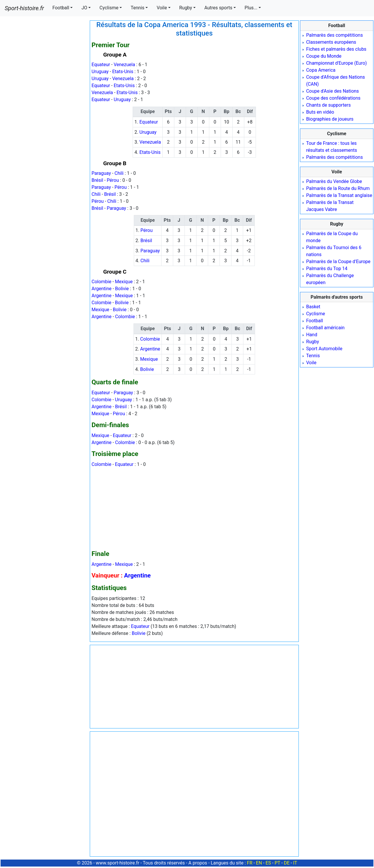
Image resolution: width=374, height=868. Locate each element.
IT (295, 863)
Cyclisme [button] (109, 8)
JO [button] (84, 8)
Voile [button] (162, 8)
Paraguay (101, 173)
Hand (312, 335)
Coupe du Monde (324, 56)
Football (315, 321)
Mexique (124, 282)
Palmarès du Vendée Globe (334, 181)
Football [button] (61, 8)
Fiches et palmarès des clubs (336, 49)
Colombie (101, 282)
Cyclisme (316, 314)
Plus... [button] (251, 8)
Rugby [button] (186, 8)
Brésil (97, 180)
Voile (311, 363)
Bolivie (122, 289)
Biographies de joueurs (330, 119)
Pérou (113, 180)
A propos (198, 863)
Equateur (101, 65)
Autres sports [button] (218, 8)
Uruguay (100, 72)
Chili (119, 173)
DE (287, 863)
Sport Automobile (324, 349)
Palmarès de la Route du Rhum (338, 188)
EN (259, 863)
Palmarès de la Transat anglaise (339, 195)
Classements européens (331, 42)
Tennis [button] (137, 8)
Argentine (101, 289)
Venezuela (124, 65)
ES (268, 863)
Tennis (313, 356)
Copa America (321, 70)
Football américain (325, 328)
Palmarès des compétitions (335, 35)
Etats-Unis (123, 72)
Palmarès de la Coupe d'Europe (338, 262)
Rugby (312, 342)
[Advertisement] (45, 108)
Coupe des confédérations (333, 98)
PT (277, 863)
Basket (313, 307)
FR (250, 863)
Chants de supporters (328, 105)
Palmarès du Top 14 (327, 269)
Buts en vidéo (320, 112)
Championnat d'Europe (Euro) (336, 63)
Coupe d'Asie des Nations (332, 91)
